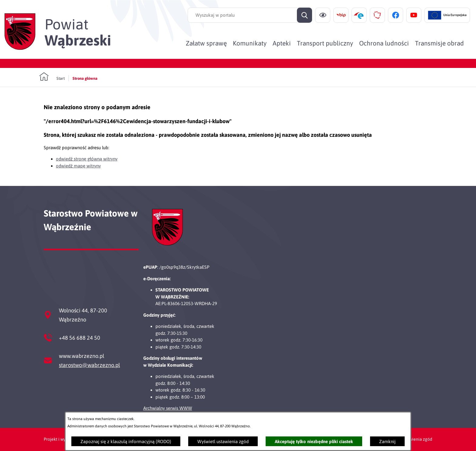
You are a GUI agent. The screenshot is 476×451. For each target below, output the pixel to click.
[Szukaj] (304, 15)
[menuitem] (206, 43)
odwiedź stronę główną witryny (87, 159)
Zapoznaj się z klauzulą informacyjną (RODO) (126, 441)
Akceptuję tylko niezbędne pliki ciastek (314, 441)
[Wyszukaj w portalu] (250, 15)
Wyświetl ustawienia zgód (223, 441)
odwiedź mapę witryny (78, 166)
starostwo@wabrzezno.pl (89, 365)
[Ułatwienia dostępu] (323, 15)
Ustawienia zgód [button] (416, 439)
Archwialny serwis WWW (168, 408)
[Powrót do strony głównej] (52, 77)
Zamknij (387, 441)
